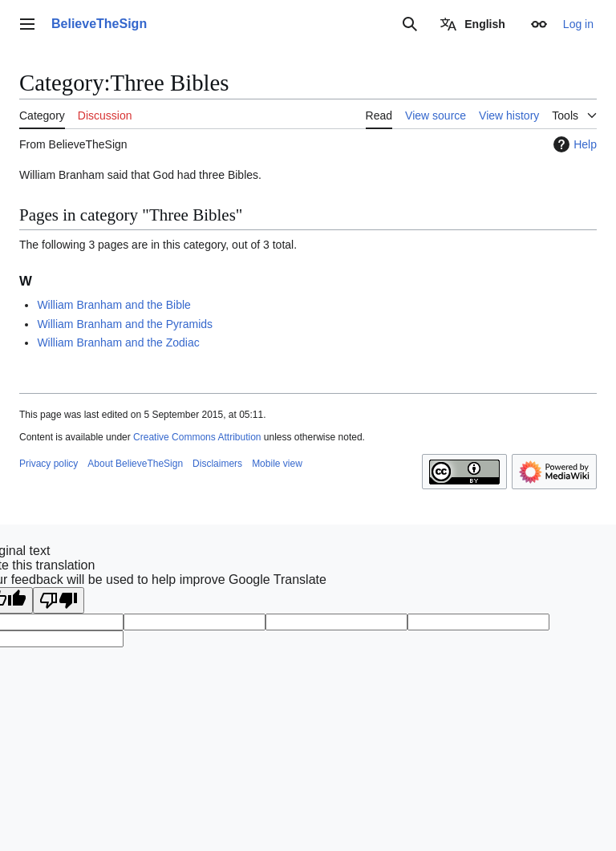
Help (573, 144)
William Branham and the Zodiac (118, 342)
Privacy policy (49, 464)
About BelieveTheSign (135, 464)
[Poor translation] (59, 600)
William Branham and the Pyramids (125, 324)
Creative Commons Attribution (197, 437)
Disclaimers (217, 464)
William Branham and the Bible (113, 305)
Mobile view (277, 464)
